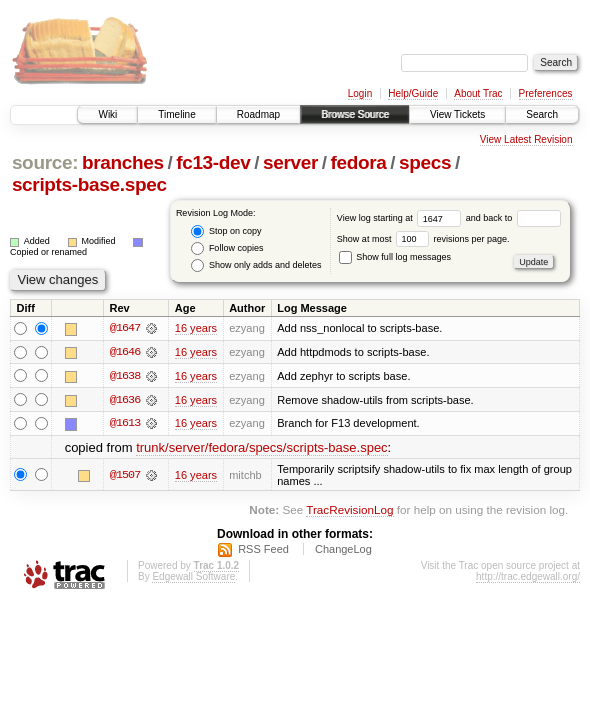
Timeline (176, 114)
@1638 (125, 376)
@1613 (125, 424)
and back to (513, 218)
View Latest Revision (526, 139)
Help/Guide (413, 93)
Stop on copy (226, 231)
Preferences (546, 93)
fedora (359, 162)
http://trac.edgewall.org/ (528, 578)
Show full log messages (395, 257)
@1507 (125, 476)
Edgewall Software (193, 578)
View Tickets (457, 114)
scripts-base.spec (89, 184)
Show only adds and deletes (256, 265)
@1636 (125, 400)
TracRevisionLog (349, 510)
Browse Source (355, 114)
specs (425, 162)
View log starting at (401, 218)
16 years (196, 328)
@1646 (125, 352)
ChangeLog (343, 551)
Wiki (107, 114)
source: (45, 162)
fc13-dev (213, 162)
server (290, 162)
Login (360, 93)
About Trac (478, 93)
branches (123, 162)
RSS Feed (263, 551)
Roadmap (258, 114)
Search (542, 114)
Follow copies (227, 248)
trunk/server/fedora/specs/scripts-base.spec (261, 448)
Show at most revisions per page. (423, 239)
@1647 (125, 328)
